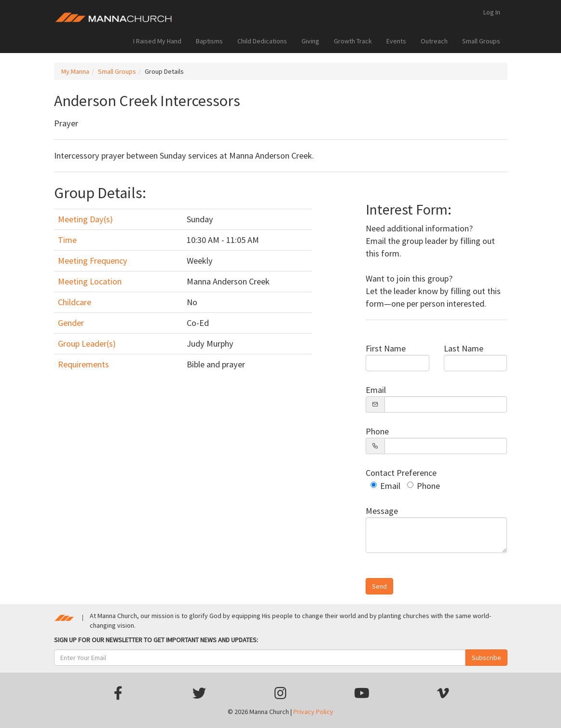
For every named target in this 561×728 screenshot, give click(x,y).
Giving (310, 41)
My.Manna (75, 71)
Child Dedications (262, 41)
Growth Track (353, 41)
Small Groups (481, 41)
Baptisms (209, 41)
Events (396, 41)
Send (379, 586)
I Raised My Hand (157, 41)
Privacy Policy (313, 712)
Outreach (434, 41)
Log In (492, 12)
